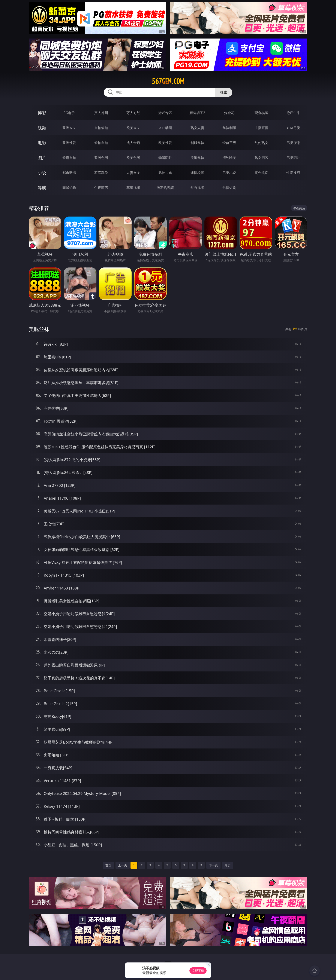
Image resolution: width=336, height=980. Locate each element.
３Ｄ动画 (165, 128)
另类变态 (293, 143)
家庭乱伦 (101, 173)
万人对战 (133, 113)
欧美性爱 (165, 143)
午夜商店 (101, 188)
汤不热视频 (165, 188)
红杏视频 (197, 188)
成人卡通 (133, 143)
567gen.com (168, 81)
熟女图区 (261, 158)
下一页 (213, 865)
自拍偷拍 (101, 128)
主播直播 (261, 128)
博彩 (42, 113)
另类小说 (229, 173)
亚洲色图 (101, 158)
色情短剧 (229, 188)
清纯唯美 (229, 158)
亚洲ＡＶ (69, 128)
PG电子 (69, 113)
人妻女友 (133, 173)
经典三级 (229, 143)
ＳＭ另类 (293, 128)
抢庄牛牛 (293, 113)
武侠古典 (165, 173)
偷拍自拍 (101, 143)
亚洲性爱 (69, 143)
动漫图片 (165, 158)
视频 (42, 128)
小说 (42, 173)
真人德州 (101, 113)
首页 (108, 865)
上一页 (123, 865)
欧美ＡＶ (133, 128)
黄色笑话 (261, 173)
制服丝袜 (197, 143)
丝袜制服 (229, 128)
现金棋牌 (261, 113)
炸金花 (229, 113)
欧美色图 (133, 158)
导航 (42, 188)
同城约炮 (69, 188)
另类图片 (293, 158)
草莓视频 (133, 188)
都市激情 (69, 173)
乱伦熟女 (261, 143)
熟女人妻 (197, 128)
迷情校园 (197, 173)
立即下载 (198, 970)
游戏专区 (165, 113)
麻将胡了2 (197, 113)
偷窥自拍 (69, 158)
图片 (42, 158)
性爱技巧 (293, 173)
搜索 (224, 92)
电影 (42, 143)
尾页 (228, 865)
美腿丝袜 (197, 158)
